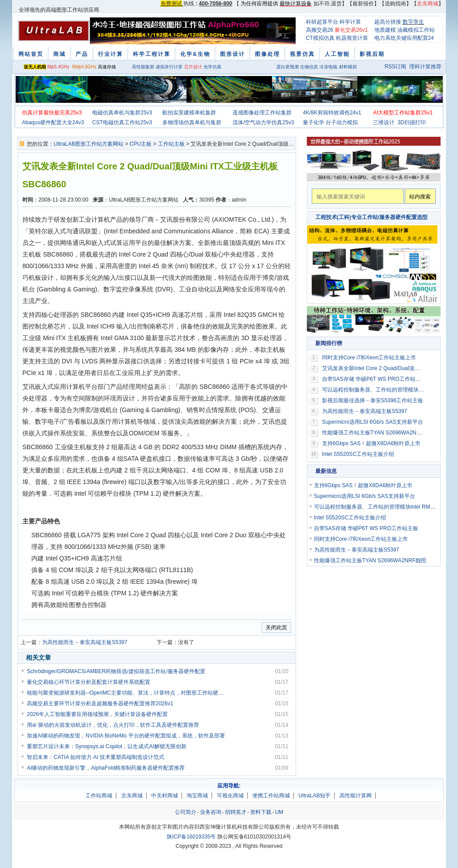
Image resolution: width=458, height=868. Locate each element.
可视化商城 (230, 796)
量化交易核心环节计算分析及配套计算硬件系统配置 (89, 682)
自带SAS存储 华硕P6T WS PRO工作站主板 (373, 379)
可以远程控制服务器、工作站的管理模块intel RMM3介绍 (373, 390)
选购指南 (395, 4)
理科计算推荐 (425, 67)
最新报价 (363, 4)
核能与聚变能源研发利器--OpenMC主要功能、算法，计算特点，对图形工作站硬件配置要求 (126, 693)
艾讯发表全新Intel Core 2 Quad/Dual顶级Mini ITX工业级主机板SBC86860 (373, 368)
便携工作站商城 (271, 796)
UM (279, 812)
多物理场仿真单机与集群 (192, 122)
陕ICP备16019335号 (191, 837)
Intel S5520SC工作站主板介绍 (358, 454)
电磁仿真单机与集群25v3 (122, 113)
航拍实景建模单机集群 (189, 113)
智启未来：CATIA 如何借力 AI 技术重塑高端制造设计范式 (95, 757)
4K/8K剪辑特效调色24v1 (332, 113)
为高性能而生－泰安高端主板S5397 (85, 642)
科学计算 (350, 22)
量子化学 (314, 122)
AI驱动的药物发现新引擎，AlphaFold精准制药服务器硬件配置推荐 (106, 768)
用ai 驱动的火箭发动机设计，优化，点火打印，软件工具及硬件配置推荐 (113, 725)
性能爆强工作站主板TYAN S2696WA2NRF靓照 (373, 433)
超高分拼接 (388, 22)
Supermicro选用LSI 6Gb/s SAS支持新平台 (373, 422)
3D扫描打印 (412, 122)
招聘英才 (236, 812)
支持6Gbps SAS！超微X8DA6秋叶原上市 (371, 443)
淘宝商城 (197, 796)
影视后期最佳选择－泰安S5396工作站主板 (373, 400)
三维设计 (384, 122)
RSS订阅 (396, 67)
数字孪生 (413, 22)
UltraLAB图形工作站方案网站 (89, 144)
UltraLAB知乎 (314, 796)
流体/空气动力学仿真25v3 (263, 122)
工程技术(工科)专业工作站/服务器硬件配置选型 (371, 217)
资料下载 (261, 812)
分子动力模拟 (342, 122)
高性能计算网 (356, 796)
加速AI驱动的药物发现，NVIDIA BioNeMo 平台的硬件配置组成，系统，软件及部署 (126, 736)
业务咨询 (211, 812)
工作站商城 (99, 796)
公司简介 (186, 812)
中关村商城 (165, 796)
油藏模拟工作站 (416, 30)
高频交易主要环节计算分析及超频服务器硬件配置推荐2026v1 (100, 704)
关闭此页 (276, 628)
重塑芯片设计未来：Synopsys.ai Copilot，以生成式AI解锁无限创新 (107, 746)
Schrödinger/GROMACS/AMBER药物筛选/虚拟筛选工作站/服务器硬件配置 (116, 671)
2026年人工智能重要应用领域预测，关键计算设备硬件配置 (97, 714)
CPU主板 (141, 144)
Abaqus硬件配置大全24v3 (53, 122)
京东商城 (132, 796)
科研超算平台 (322, 22)
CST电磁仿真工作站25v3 (122, 122)
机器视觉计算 (352, 38)
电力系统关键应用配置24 (404, 38)
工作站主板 (171, 144)
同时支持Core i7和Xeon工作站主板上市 (369, 358)
